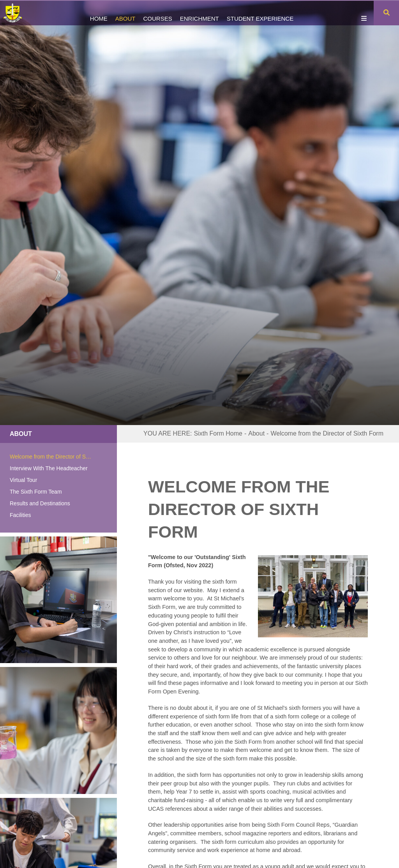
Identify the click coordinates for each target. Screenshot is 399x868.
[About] (125, 13)
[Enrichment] (199, 13)
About (21, 434)
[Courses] (158, 13)
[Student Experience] (260, 13)
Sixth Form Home (218, 433)
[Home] (17, 13)
